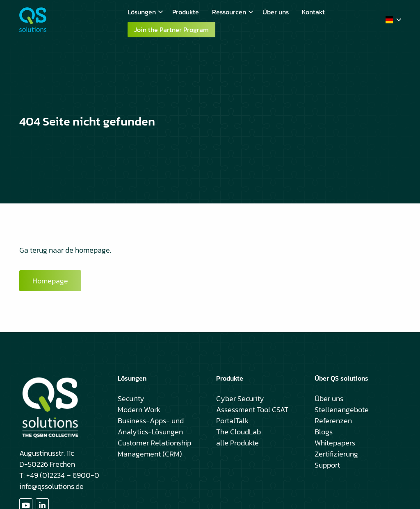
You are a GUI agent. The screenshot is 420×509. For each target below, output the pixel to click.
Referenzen (333, 421)
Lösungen (145, 12)
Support (327, 465)
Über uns (276, 12)
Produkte (186, 12)
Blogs (324, 432)
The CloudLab (239, 432)
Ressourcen (233, 12)
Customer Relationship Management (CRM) (154, 448)
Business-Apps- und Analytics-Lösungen (151, 426)
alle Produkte (237, 443)
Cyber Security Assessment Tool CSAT (252, 404)
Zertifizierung (336, 454)
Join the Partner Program (171, 30)
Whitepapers (335, 443)
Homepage (50, 281)
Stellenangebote (342, 410)
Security (131, 398)
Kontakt (313, 12)
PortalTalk (232, 421)
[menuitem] (143, 12)
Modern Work (139, 410)
